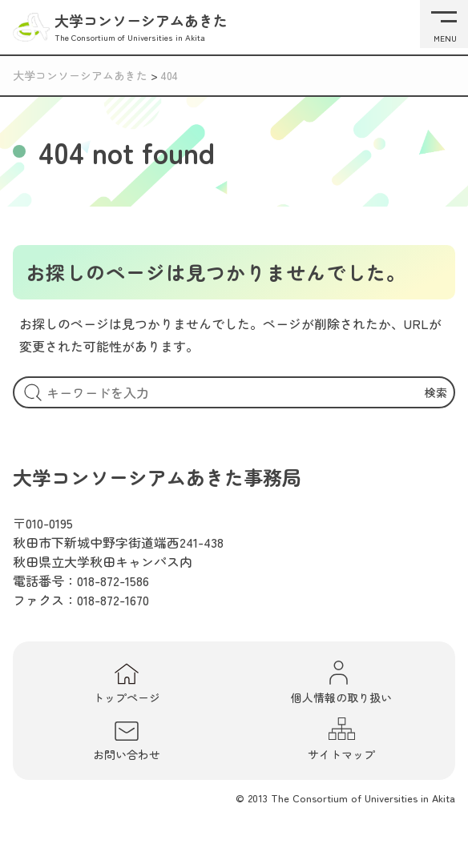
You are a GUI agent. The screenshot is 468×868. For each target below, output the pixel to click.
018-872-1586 (113, 581)
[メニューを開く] (444, 24)
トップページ (127, 683)
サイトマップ (341, 739)
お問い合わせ (127, 741)
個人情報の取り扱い (341, 682)
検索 (436, 392)
